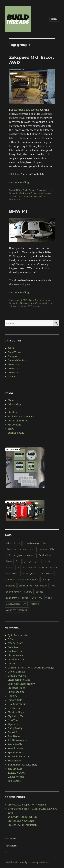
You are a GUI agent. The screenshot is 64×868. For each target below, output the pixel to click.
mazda (43, 567)
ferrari (9, 561)
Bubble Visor (15, 651)
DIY (52, 549)
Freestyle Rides (16, 688)
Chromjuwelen (16, 655)
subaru (28, 592)
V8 (41, 598)
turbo (21, 196)
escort (51, 190)
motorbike (12, 574)
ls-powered (29, 567)
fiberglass (25, 303)
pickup (46, 580)
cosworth (43, 190)
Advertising (14, 404)
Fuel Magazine (16, 692)
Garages (12, 356)
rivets (23, 306)
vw (25, 604)
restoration (41, 586)
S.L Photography (17, 740)
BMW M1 (18, 211)
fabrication (14, 193)
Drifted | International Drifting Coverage (31, 668)
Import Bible (15, 700)
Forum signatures (18, 421)
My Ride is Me (16, 716)
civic (33, 549)
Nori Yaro (13, 720)
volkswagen (13, 604)
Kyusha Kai (14, 708)
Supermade (14, 761)
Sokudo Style (15, 748)
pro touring (25, 586)
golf (37, 561)
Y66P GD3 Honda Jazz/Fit (22, 817)
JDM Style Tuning (18, 704)
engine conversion (25, 555)
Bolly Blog (13, 647)
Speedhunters (16, 752)
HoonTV (12, 696)
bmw (47, 300)
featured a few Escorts (26, 110)
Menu (54, 19)
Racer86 (12, 732)
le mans (42, 303)
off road (10, 580)
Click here (15, 174)
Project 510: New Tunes (21, 821)
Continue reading (19, 182)
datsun (43, 549)
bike (9, 543)
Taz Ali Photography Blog (22, 765)
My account (14, 425)
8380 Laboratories (18, 635)
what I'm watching (17, 610)
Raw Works (14, 736)
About (11, 400)
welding (28, 196)
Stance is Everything (19, 757)
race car (47, 193)
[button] (32, 853)
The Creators (15, 769)
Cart (10, 408)
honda (46, 561)
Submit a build (16, 433)
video (49, 598)
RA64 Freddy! (15, 728)
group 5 (28, 193)
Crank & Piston (16, 660)
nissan (50, 574)
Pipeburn (13, 724)
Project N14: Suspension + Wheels (27, 805)
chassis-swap (31, 543)
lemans (50, 303)
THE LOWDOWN (17, 773)
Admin (12, 348)
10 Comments (35, 306)
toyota (39, 592)
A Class (12, 639)
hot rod (10, 567)
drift (8, 555)
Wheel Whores (16, 777)
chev (45, 543)
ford (22, 193)
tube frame (12, 598)
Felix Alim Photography (21, 684)
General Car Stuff (18, 360)
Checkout (13, 412)
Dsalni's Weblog (17, 676)
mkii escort (38, 193)
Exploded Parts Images (21, 417)
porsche (11, 586)
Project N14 (14, 372)
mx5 (40, 574)
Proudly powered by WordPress (34, 862)
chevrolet (11, 549)
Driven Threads (17, 672)
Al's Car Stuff (15, 643)
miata (53, 567)
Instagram (11, 846)
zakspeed (37, 196)
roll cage (13, 196)
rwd (53, 586)
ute (34, 598)
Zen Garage (14, 781)
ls (19, 567)
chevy (24, 549)
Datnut (12, 664)
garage (28, 561)
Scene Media (15, 744)
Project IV (13, 368)
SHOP (11, 429)
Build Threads (29, 190)
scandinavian (14, 592)
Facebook (19, 284)
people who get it (28, 580)
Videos (12, 377)
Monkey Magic (16, 712)
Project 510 (14, 364)
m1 (10, 306)
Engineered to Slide (19, 680)
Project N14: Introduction (22, 825)
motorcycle (28, 574)
